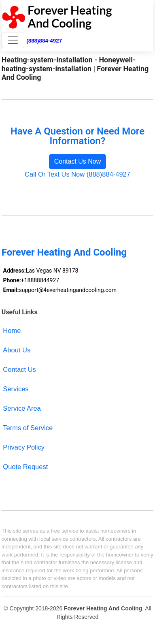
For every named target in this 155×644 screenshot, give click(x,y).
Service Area (22, 408)
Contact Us (19, 369)
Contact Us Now (78, 161)
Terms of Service (28, 428)
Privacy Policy (24, 447)
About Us (17, 350)
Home (12, 331)
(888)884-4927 (44, 41)
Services (16, 389)
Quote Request (25, 467)
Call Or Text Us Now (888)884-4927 (77, 174)
